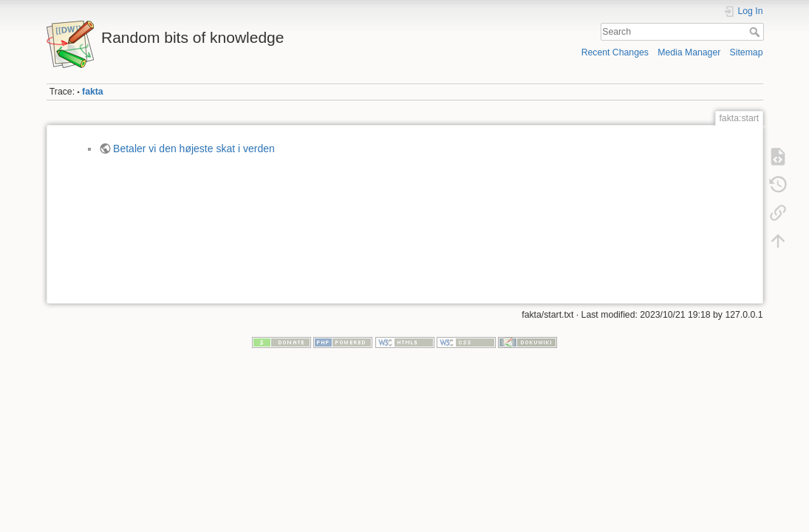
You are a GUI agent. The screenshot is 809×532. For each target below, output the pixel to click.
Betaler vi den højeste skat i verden (194, 149)
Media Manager (689, 52)
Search (756, 32)
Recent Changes (615, 52)
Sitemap (747, 52)
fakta (93, 92)
